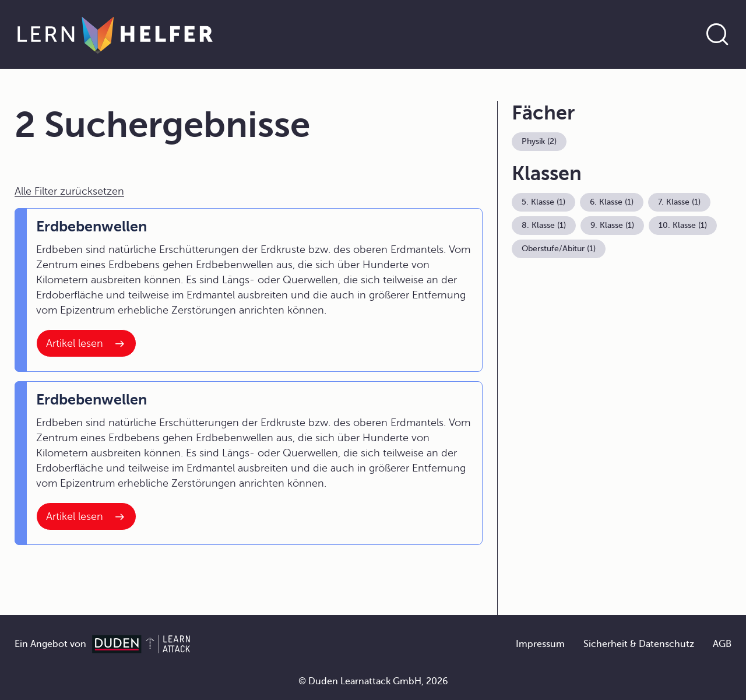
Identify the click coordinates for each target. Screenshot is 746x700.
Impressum (540, 644)
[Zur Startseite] (115, 34)
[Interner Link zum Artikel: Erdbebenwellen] (86, 343)
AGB (722, 644)
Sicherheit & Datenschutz (639, 644)
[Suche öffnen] (717, 34)
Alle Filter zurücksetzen (69, 191)
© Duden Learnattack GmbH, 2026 (373, 681)
